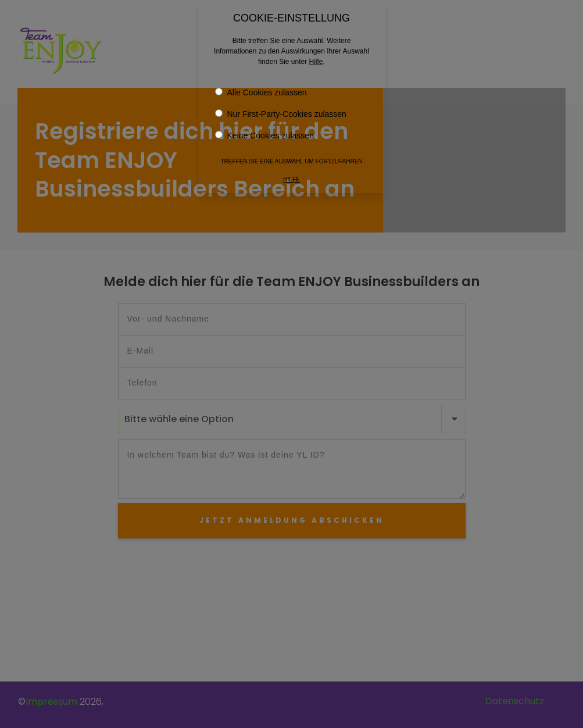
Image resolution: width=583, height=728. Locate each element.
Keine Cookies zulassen (264, 133)
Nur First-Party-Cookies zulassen (281, 112)
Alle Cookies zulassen (261, 90)
